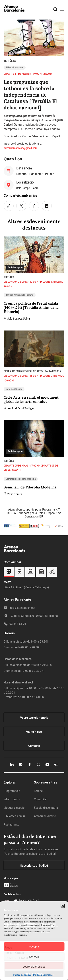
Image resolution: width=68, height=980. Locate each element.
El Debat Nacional (15, 68)
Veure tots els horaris (34, 718)
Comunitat (41, 799)
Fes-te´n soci (34, 732)
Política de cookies (22, 975)
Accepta (34, 946)
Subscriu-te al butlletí (34, 866)
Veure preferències (34, 967)
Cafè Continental (14, 389)
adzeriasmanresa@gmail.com (20, 148)
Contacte (34, 746)
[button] (63, 906)
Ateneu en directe (45, 816)
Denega (34, 957)
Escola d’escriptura (46, 808)
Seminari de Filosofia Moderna (21, 479)
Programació (12, 791)
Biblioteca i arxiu (14, 816)
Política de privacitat (43, 975)
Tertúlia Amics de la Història (20, 295)
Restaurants (11, 825)
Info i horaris (12, 799)
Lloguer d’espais (14, 808)
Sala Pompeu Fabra (27, 188)
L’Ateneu (39, 791)
